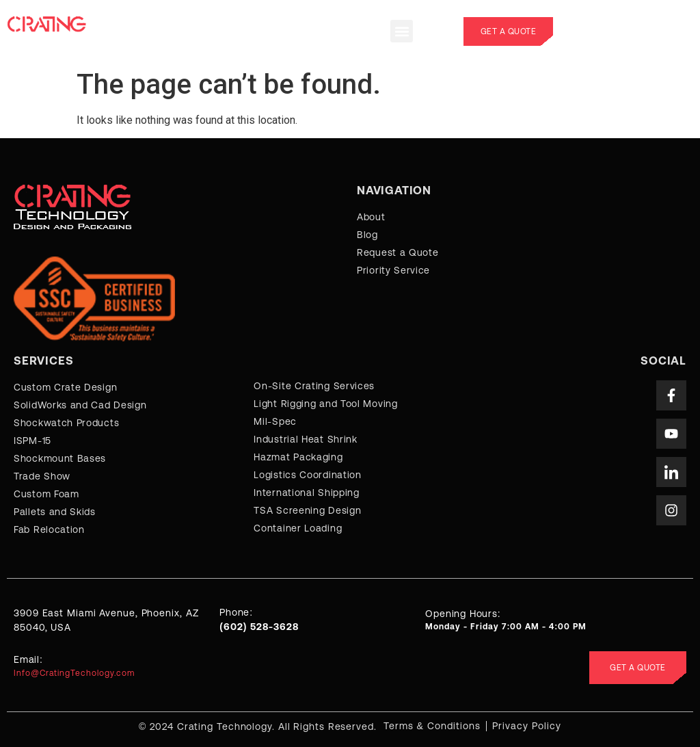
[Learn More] (630, 31)
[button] (402, 31)
